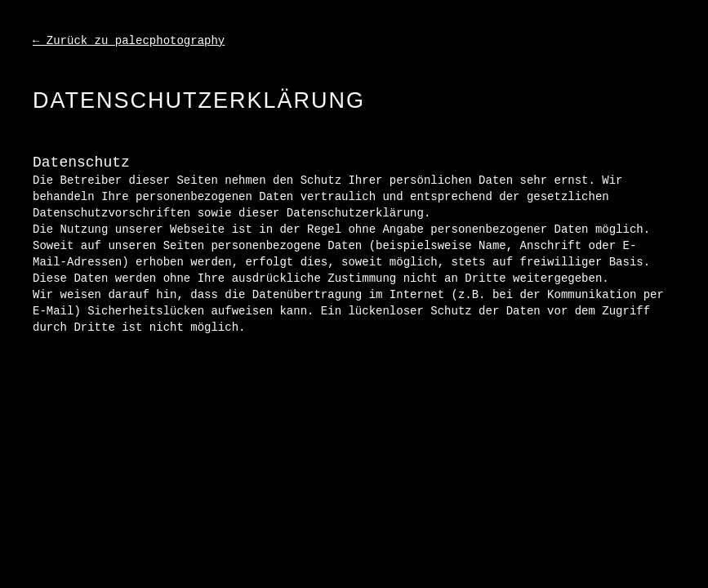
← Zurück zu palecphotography (129, 40)
